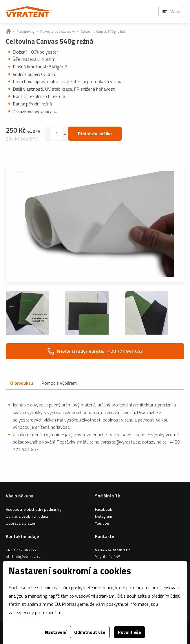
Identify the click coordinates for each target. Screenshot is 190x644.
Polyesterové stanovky (58, 32)
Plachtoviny (25, 32)
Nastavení (56, 632)
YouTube (102, 523)
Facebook (104, 509)
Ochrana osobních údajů (27, 516)
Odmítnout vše (90, 632)
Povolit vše (129, 632)
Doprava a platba (20, 523)
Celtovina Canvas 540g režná (103, 32)
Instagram (104, 516)
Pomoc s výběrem (59, 383)
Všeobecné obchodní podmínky (34, 509)
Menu (175, 12)
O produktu (21, 383)
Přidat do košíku (95, 134)
